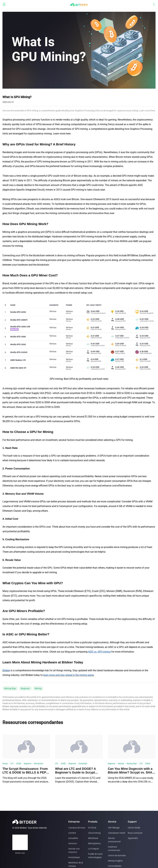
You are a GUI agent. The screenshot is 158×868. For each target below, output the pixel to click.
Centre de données (117, 855)
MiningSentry (94, 843)
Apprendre (133, 838)
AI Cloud (92, 828)
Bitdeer (6, 670)
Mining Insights (115, 861)
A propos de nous (77, 828)
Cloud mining (94, 833)
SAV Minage (114, 828)
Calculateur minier (117, 833)
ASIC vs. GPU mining (99, 652)
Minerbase (93, 838)
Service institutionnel (114, 840)
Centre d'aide (134, 828)
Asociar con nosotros (74, 850)
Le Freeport (94, 849)
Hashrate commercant (114, 849)
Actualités (73, 838)
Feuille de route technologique (95, 856)
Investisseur (74, 857)
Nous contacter (135, 833)
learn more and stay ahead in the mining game (69, 675)
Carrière (72, 833)
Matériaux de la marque (76, 864)
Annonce (73, 843)
